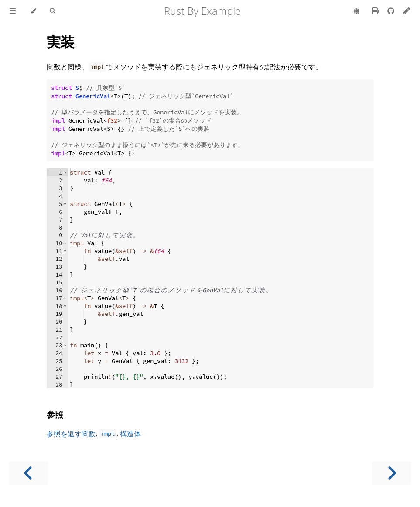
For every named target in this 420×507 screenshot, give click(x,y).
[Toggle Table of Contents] (13, 11)
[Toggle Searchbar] (53, 11)
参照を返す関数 (71, 434)
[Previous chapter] (28, 473)
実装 (61, 42)
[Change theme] (33, 11)
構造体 (130, 434)
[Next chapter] (392, 473)
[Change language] (357, 12)
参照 (55, 414)
